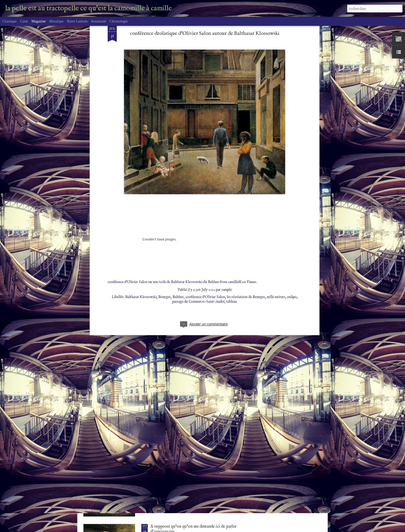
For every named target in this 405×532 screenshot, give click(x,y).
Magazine (39, 21)
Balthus (178, 217)
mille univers (276, 217)
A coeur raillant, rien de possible (179, 467)
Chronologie (119, 21)
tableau (232, 222)
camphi (227, 210)
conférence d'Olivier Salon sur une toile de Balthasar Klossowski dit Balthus (163, 202)
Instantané (99, 21)
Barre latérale (77, 21)
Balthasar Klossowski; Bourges (148, 217)
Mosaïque (56, 21)
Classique (10, 21)
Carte (24, 21)
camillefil (235, 202)
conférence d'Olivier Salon (205, 217)
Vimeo (251, 202)
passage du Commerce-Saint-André (198, 222)
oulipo (292, 217)
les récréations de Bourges (246, 217)
